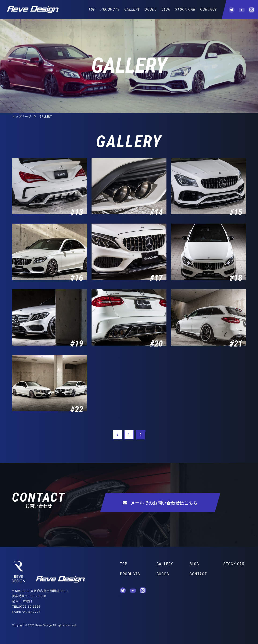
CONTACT (209, 9)
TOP (92, 9)
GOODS (151, 9)
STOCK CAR (185, 9)
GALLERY (132, 9)
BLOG (166, 9)
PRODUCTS (110, 9)
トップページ (22, 116)
